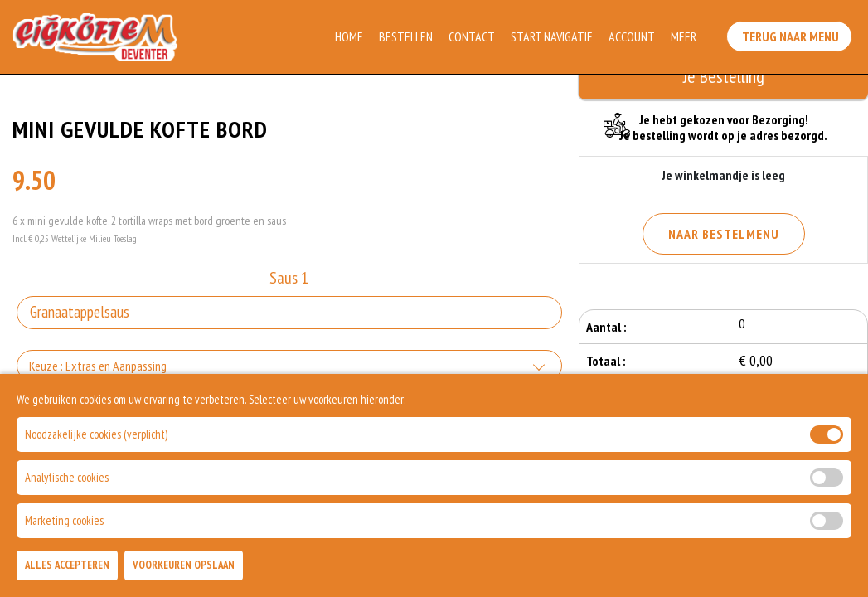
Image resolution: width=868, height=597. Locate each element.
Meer (685, 36)
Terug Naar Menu (793, 33)
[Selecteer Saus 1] (289, 313)
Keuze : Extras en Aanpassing (98, 366)
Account (633, 36)
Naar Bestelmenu (724, 234)
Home (351, 36)
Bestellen (407, 36)
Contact (473, 36)
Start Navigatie (553, 36)
